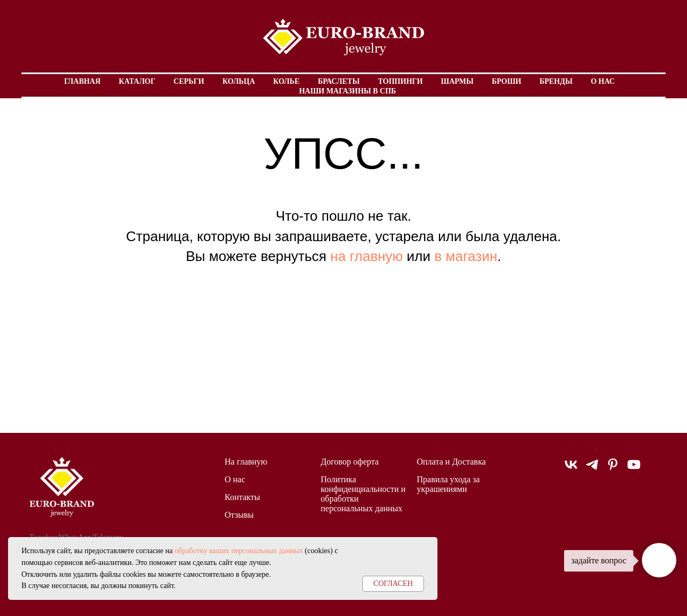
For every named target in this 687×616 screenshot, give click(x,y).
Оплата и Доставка (452, 462)
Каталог (137, 81)
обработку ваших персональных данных (239, 551)
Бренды (556, 81)
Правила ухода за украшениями (448, 484)
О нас (603, 81)
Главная (83, 81)
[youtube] (634, 469)
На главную (246, 462)
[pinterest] (613, 469)
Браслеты (339, 81)
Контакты (243, 497)
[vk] (571, 469)
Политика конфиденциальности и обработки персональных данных (363, 494)
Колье (286, 81)
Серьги (189, 81)
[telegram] (592, 469)
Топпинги (400, 81)
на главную (366, 256)
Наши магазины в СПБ (348, 91)
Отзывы (239, 515)
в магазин (466, 256)
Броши (506, 81)
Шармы (458, 81)
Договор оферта (350, 462)
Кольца (239, 81)
